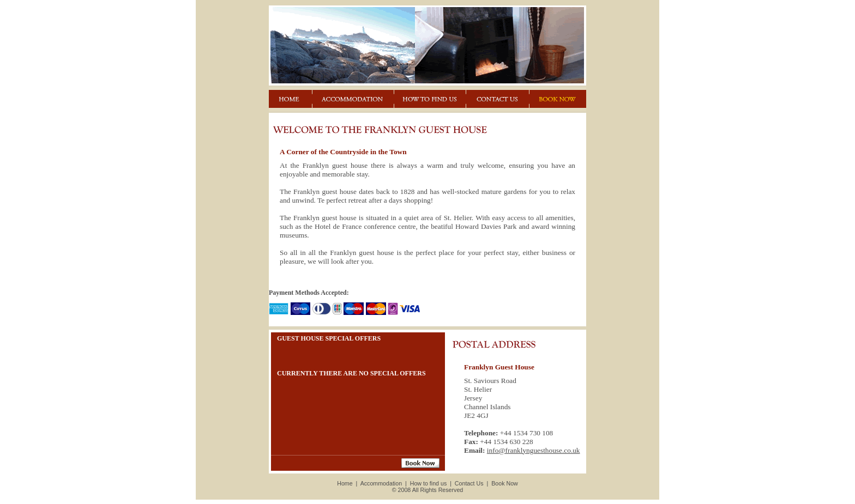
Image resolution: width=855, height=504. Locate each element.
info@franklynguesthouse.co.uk (534, 450)
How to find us (429, 483)
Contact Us (469, 483)
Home (345, 483)
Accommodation (381, 483)
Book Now (505, 483)
